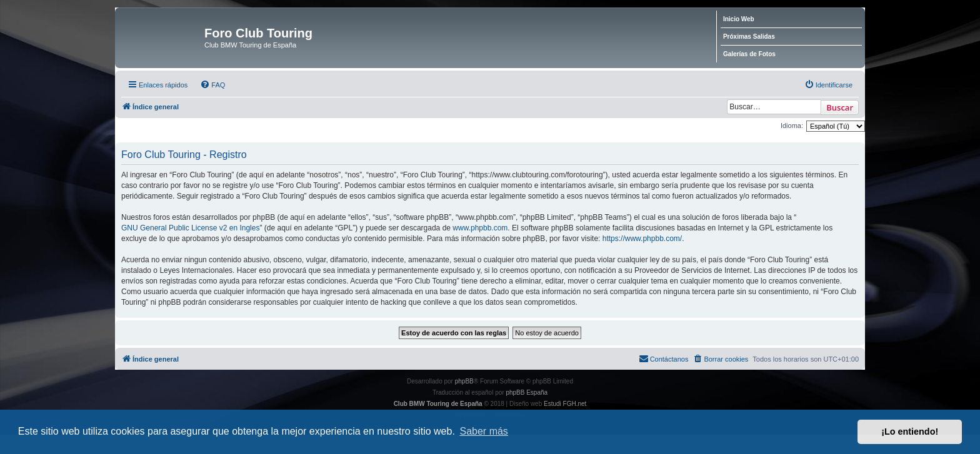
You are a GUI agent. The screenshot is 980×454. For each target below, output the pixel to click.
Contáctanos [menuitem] (664, 358)
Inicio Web (739, 19)
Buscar (840, 107)
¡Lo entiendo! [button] (910, 432)
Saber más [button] (484, 431)
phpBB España (527, 392)
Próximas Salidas (749, 37)
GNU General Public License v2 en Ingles (190, 228)
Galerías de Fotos (749, 54)
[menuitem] (212, 85)
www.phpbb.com (480, 228)
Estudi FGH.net (565, 404)
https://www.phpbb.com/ (642, 239)
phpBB (464, 381)
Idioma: (792, 126)
